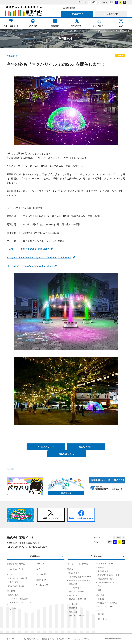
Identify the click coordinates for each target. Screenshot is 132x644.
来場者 (77, 14)
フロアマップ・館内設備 (18, 599)
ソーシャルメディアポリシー (80, 639)
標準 (94, 2)
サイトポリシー (13, 639)
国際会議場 (73, 584)
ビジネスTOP (96, 556)
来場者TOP (35, 556)
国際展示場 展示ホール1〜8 (80, 577)
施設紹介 (71, 569)
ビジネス (111, 14)
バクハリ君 (41, 574)
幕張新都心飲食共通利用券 (108, 575)
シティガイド (42, 564)
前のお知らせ (46, 447)
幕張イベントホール (77, 592)
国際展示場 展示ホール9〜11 (80, 580)
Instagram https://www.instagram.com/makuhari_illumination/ (41, 257)
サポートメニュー (105, 564)
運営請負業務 (103, 571)
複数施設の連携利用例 (77, 599)
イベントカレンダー (16, 569)
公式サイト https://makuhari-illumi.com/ (30, 249)
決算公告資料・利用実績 (107, 603)
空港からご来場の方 (16, 586)
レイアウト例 (76, 588)
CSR (99, 610)
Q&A (38, 569)
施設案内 (11, 591)
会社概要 (101, 599)
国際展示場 (73, 608)
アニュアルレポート (106, 607)
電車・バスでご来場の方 (18, 578)
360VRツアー (74, 595)
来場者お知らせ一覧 (16, 564)
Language (69, 8)
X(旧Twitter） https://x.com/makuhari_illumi (32, 266)
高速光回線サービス (106, 579)
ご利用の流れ (73, 604)
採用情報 (101, 614)
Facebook (42, 585)
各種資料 (101, 568)
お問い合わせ (102, 619)
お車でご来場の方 (15, 582)
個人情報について (31, 639)
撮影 (99, 590)
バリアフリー (13, 609)
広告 (99, 586)
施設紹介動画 (13, 595)
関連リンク (41, 580)
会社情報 (100, 595)
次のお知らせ (67, 454)
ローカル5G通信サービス (108, 582)
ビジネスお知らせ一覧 (78, 564)
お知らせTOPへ (86, 447)
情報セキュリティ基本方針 (53, 639)
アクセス (11, 574)
